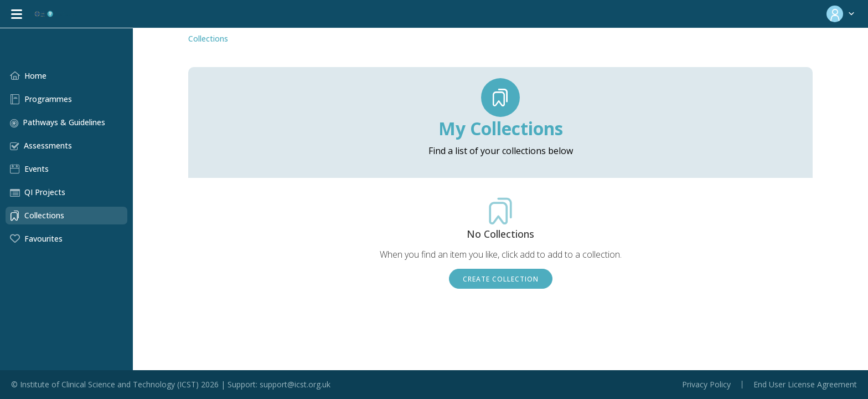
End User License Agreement (805, 385)
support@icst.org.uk (295, 384)
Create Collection (501, 279)
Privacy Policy (706, 385)
